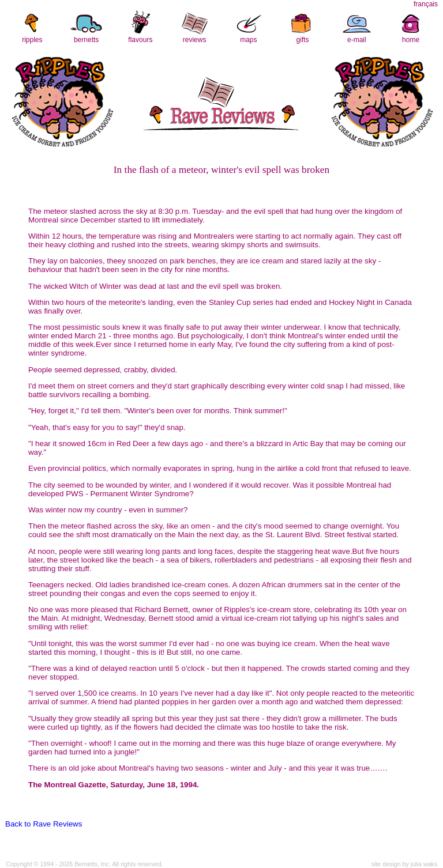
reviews (195, 40)
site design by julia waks (404, 864)
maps (248, 40)
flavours (140, 40)
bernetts (86, 40)
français (426, 4)
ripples (32, 40)
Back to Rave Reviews (44, 824)
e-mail (357, 40)
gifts (303, 40)
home (411, 40)
